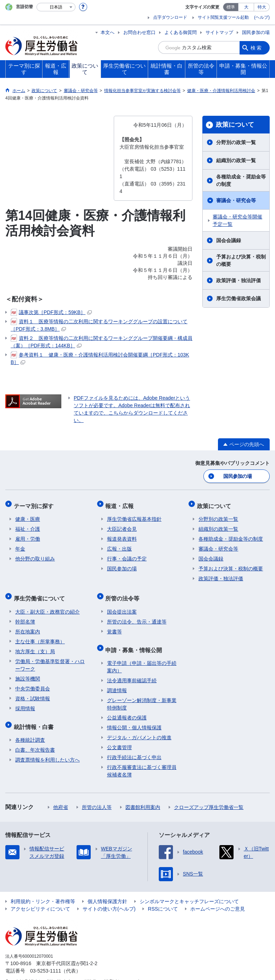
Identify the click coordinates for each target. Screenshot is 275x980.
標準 (231, 7)
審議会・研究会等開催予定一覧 (237, 220)
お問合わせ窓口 (139, 32)
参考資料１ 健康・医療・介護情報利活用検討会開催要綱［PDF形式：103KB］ (100, 358)
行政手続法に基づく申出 (134, 747)
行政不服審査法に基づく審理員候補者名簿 (142, 760)
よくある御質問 (181, 32)
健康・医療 (28, 515)
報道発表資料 (122, 535)
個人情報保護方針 (107, 891)
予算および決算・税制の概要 (241, 260)
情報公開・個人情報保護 (134, 717)
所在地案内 (28, 624)
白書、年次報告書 (35, 739)
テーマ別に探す (35, 503)
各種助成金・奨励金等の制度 (241, 180)
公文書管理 (119, 737)
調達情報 (117, 680)
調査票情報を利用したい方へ (47, 749)
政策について (235, 125)
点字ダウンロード (170, 17)
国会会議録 (229, 240)
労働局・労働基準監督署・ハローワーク (50, 658)
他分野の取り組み (35, 555)
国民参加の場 (256, 32)
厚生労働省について (41, 592)
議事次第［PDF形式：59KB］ (51, 312)
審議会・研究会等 (236, 200)
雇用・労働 (28, 535)
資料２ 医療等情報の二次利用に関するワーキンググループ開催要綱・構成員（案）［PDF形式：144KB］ (102, 341)
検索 (257, 47)
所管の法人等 (97, 797)
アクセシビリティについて (40, 898)
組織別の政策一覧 (236, 160)
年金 (20, 545)
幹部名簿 (25, 614)
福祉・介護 (28, 525)
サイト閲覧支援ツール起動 (223, 17)
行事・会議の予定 (127, 555)
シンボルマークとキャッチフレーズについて (189, 891)
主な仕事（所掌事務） (40, 634)
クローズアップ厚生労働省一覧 (209, 797)
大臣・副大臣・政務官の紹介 (47, 604)
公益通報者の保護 (127, 707)
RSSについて (163, 898)
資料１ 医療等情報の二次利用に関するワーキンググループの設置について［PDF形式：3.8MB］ (99, 325)
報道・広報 (121, 503)
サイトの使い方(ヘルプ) (109, 898)
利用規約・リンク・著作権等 (43, 891)
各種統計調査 (30, 729)
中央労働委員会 (33, 681)
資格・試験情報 (33, 691)
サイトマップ (219, 32)
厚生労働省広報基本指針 (134, 515)
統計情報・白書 (35, 717)
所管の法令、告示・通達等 (137, 614)
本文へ (108, 32)
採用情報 (25, 701)
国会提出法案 (122, 604)
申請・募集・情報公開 (135, 641)
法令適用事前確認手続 (132, 670)
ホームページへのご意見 (218, 898)
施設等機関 (28, 671)
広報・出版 (119, 545)
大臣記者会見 (122, 525)
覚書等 (114, 624)
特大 (262, 7)
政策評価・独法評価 (238, 280)
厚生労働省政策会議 (238, 298)
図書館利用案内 (143, 797)
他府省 (61, 797)
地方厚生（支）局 (35, 644)
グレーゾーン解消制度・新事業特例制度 (142, 693)
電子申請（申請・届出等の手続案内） (142, 656)
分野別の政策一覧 (236, 142)
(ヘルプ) (262, 17)
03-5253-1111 (46, 960)
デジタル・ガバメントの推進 (139, 727)
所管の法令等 (124, 592)
